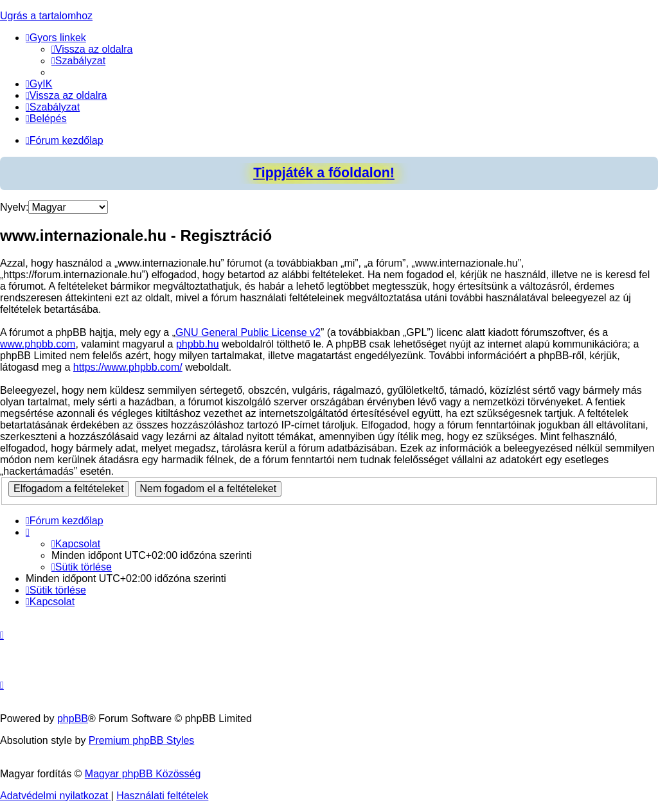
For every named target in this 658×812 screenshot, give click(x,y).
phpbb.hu (198, 344)
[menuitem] (92, 49)
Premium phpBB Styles (142, 740)
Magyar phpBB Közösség (143, 774)
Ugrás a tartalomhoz (46, 16)
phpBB (73, 719)
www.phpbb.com (38, 344)
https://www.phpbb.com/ (128, 367)
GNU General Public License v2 (248, 332)
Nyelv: (14, 207)
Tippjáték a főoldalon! (324, 173)
